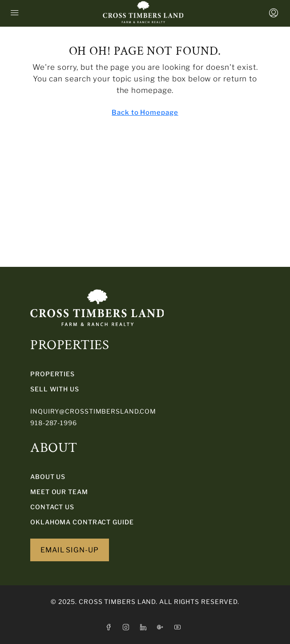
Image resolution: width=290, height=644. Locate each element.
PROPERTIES (52, 374)
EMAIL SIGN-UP (70, 550)
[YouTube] (179, 627)
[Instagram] (128, 627)
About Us (48, 477)
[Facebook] (111, 627)
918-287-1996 (54, 423)
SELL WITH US (55, 389)
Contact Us (52, 507)
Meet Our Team (59, 492)
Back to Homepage (145, 113)
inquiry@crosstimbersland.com (93, 411)
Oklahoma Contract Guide (82, 522)
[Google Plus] (162, 627)
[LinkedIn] (145, 627)
